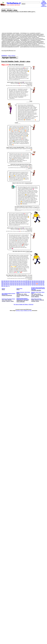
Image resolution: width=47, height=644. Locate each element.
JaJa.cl (22, 311)
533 (18, 285)
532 (20, 285)
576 (11, 282)
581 (44, 281)
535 (13, 285)
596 (11, 281)
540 (2, 285)
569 (26, 282)
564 (37, 282)
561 (44, 282)
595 (13, 281)
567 (31, 282)
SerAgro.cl (18, 311)
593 (18, 281)
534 (15, 285)
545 (35, 284)
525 (35, 285)
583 (39, 281)
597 (9, 281)
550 (24, 284)
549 (26, 284)
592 (20, 281)
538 (7, 285)
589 (26, 281)
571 (22, 282)
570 (24, 282)
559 (4, 284)
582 (41, 281)
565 (35, 282)
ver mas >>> (24, 294)
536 (11, 285)
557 (9, 284)
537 (9, 285)
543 (39, 284)
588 (28, 281)
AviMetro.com (26, 311)
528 (28, 285)
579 (4, 282)
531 (22, 285)
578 (7, 282)
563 (39, 282)
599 (4, 281)
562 (41, 282)
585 (35, 281)
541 (43, 284)
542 (41, 284)
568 (28, 282)
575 (13, 282)
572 (20, 282)
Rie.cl (31, 311)
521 (44, 285)
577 (9, 282)
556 (11, 284)
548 (28, 284)
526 (33, 285)
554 (15, 284)
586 (33, 281)
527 (31, 285)
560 (2, 284)
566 (33, 282)
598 (7, 281)
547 (31, 284)
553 (18, 284)
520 (2, 286)
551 (22, 284)
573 (18, 282)
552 (20, 284)
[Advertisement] (20, 22)
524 (37, 285)
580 (2, 282)
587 (31, 281)
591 (22, 281)
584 (37, 281)
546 (33, 284)
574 (15, 282)
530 (24, 285)
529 (26, 285)
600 (2, 281)
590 (24, 281)
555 (13, 284)
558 (7, 284)
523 (39, 285)
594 (15, 281)
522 (41, 285)
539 (4, 285)
